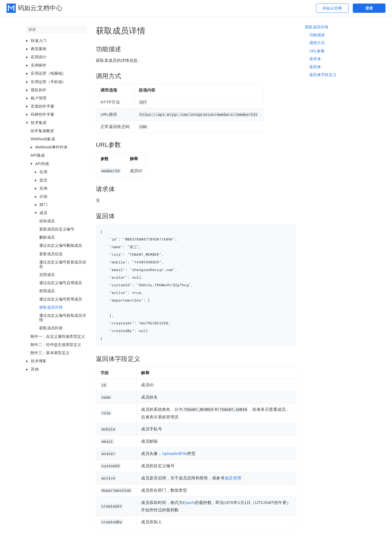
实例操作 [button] (39, 65)
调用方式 (317, 43)
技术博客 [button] (39, 361)
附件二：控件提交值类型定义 (56, 345)
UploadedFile (174, 453)
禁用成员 (47, 291)
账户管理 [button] (39, 98)
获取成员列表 (51, 328)
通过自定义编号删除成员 (61, 245)
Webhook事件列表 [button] (51, 147)
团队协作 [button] (39, 90)
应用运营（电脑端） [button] (48, 73)
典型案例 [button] (39, 49)
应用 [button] (43, 172)
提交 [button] (43, 180)
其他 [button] (35, 369)
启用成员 (47, 275)
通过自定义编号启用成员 (61, 283)
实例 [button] (43, 188)
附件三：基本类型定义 (50, 353)
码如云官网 (332, 8)
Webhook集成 (43, 139)
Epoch (189, 502)
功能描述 (317, 35)
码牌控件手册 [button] (42, 114)
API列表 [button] (42, 164)
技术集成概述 (42, 131)
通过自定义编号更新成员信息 (63, 264)
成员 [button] (43, 213)
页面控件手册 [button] (42, 106)
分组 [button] (43, 196)
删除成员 (47, 237)
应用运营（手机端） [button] (48, 82)
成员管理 (233, 478)
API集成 (38, 155)
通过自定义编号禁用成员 (61, 299)
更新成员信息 (51, 254)
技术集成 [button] (39, 123)
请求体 (315, 59)
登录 (369, 8)
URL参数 (317, 51)
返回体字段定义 (323, 75)
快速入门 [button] (39, 41)
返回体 (315, 67)
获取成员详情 (51, 307)
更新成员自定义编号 (57, 229)
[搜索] (57, 29)
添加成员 (47, 221)
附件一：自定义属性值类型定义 (58, 336)
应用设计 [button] (39, 57)
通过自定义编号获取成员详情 (63, 318)
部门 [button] (43, 205)
